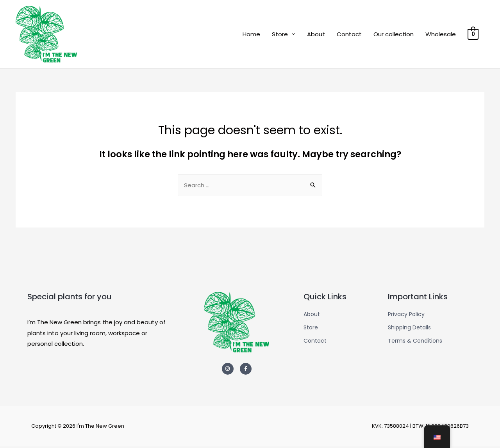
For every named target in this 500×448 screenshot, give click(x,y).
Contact (350, 35)
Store (280, 35)
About (316, 35)
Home (252, 35)
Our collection (394, 35)
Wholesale (441, 35)
